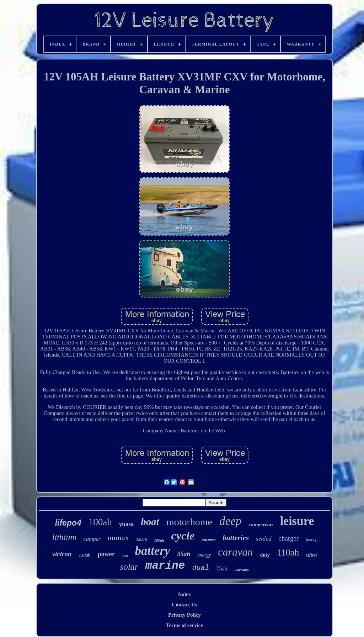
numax (118, 538)
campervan (261, 525)
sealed (264, 539)
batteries (236, 538)
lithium (64, 537)
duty (265, 555)
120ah (142, 539)
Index (185, 594)
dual (200, 568)
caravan (235, 552)
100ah (100, 522)
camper (92, 539)
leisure (297, 521)
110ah (288, 552)
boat (150, 522)
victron (62, 554)
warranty (242, 570)
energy (204, 555)
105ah (159, 540)
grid (125, 556)
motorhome (189, 522)
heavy (311, 539)
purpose (208, 539)
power (106, 554)
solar (129, 567)
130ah (85, 555)
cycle (183, 536)
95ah (184, 554)
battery (152, 551)
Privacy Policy (184, 615)
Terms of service (184, 625)
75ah (222, 568)
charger (289, 538)
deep (230, 521)
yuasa (127, 524)
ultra (311, 555)
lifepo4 (68, 523)
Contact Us (184, 605)
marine (165, 566)
